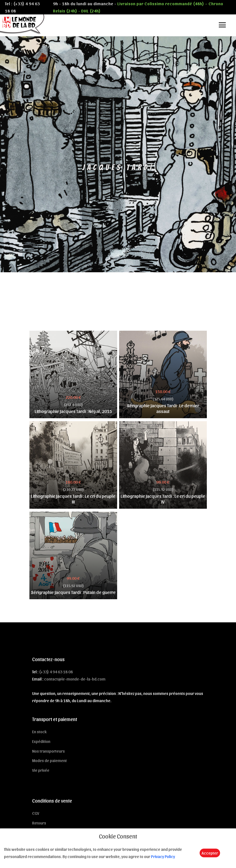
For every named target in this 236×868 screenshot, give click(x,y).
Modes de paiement (49, 760)
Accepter (210, 853)
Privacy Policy (163, 856)
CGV (36, 813)
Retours (39, 823)
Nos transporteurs (48, 751)
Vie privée (41, 770)
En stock (39, 731)
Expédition (41, 741)
